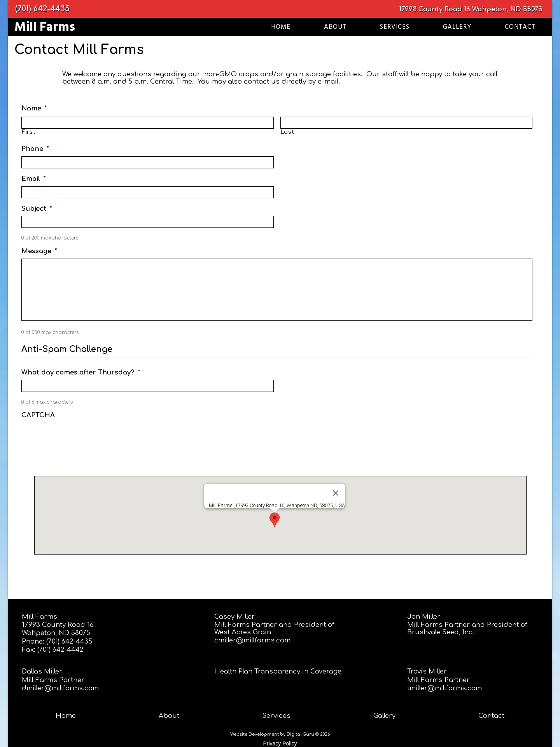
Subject (37, 209)
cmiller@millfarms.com (252, 640)
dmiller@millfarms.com (60, 688)
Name (34, 108)
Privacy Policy (280, 744)
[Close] (336, 493)
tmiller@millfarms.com (444, 688)
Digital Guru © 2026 (308, 734)
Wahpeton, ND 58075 (507, 9)
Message (39, 251)
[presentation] (80, 438)
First (29, 132)
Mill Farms (39, 617)
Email (34, 179)
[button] (275, 520)
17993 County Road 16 (435, 9)
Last (288, 132)
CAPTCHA (38, 415)
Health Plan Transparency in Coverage (278, 671)
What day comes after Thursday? (81, 372)
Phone (35, 149)
